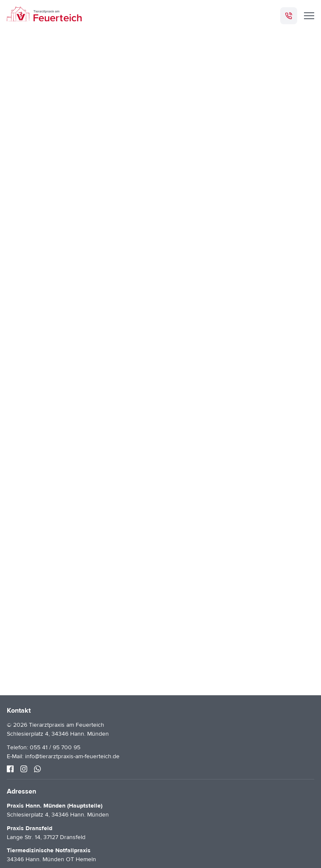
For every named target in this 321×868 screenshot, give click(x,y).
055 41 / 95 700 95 (55, 748)
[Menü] (309, 16)
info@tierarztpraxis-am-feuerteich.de (72, 757)
